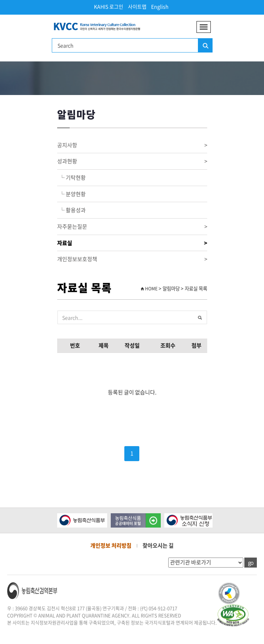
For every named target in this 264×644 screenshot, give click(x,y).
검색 (205, 46)
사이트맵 (137, 6)
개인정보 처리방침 (111, 545)
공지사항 (132, 145)
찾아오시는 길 (158, 545)
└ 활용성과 (71, 210)
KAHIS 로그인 (109, 6)
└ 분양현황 (71, 194)
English (160, 6)
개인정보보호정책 (132, 259)
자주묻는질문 (132, 227)
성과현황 (132, 161)
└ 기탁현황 (71, 178)
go (251, 563)
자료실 (132, 243)
